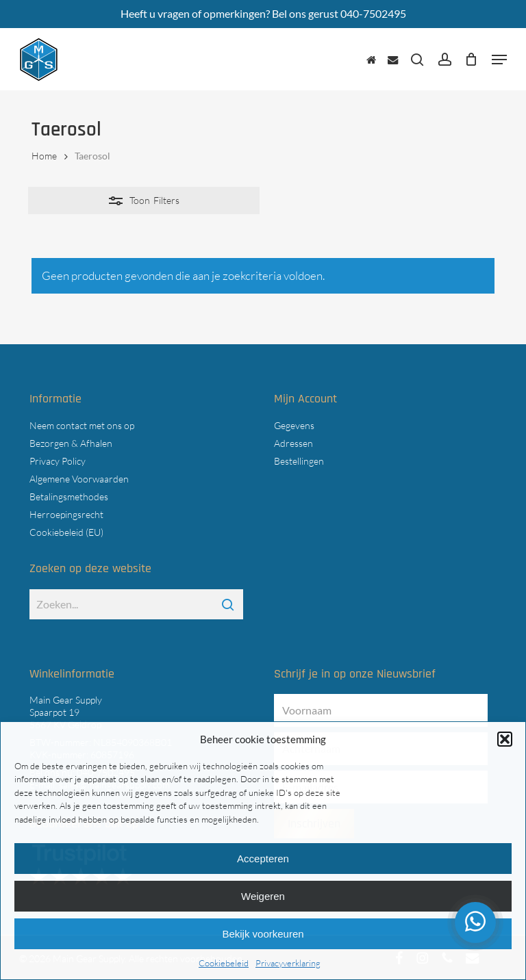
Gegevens (294, 425)
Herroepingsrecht (66, 514)
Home (44, 156)
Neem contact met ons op (82, 425)
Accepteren (263, 859)
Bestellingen (299, 461)
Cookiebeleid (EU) (66, 532)
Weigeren (263, 896)
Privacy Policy (58, 461)
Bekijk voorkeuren (263, 934)
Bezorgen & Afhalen (71, 443)
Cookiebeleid (224, 963)
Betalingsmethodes (69, 497)
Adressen (293, 443)
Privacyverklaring (288, 963)
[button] (505, 739)
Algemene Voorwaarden (79, 479)
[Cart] (472, 60)
